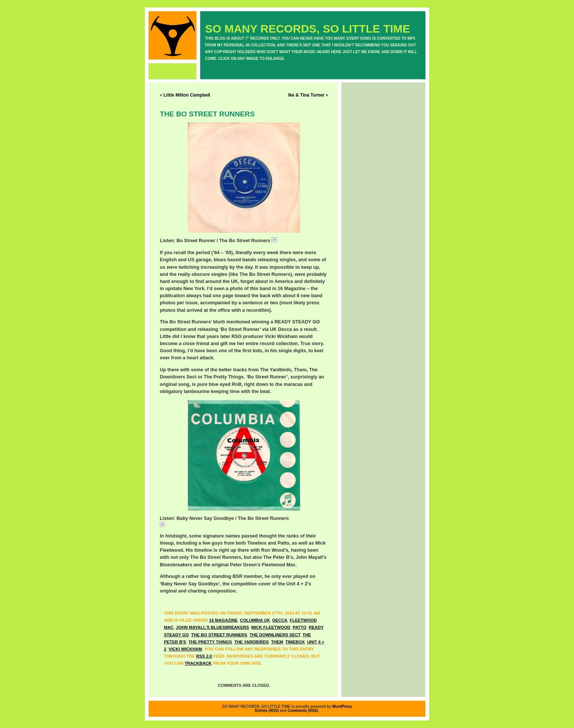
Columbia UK (255, 620)
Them (277, 642)
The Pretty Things (210, 642)
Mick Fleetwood (271, 627)
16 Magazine (223, 620)
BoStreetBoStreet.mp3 (299, 241)
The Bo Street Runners (219, 635)
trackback (198, 663)
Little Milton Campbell (187, 95)
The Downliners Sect (275, 635)
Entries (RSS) (267, 711)
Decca (280, 620)
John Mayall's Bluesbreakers (212, 627)
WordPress (342, 706)
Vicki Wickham (185, 649)
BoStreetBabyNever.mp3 (190, 526)
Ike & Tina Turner (306, 95)
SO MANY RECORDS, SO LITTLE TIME (308, 29)
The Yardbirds (251, 642)
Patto (300, 627)
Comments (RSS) (303, 711)
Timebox (295, 642)
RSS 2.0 (204, 656)
